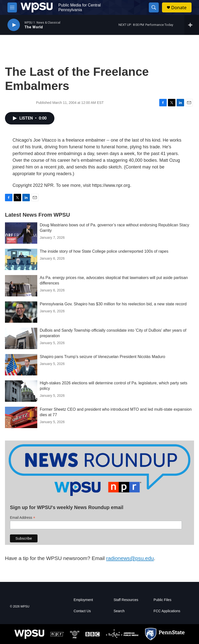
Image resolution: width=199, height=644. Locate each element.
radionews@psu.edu (130, 558)
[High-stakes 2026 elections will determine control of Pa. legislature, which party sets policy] (21, 391)
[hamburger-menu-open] (12, 7)
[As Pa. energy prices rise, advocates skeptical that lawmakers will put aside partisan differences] (21, 286)
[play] (14, 25)
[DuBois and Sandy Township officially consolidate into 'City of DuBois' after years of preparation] (21, 338)
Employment (83, 600)
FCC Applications (167, 611)
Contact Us (82, 611)
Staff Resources (126, 600)
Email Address (23, 518)
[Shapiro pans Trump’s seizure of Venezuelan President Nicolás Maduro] (21, 365)
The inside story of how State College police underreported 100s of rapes (104, 251)
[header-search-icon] (154, 7)
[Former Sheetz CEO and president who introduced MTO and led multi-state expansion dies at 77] (21, 417)
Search (119, 611)
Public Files (162, 600)
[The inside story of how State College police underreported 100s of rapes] (21, 259)
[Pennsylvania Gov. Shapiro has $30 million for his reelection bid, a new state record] (21, 312)
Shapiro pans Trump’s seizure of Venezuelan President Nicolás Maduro (102, 357)
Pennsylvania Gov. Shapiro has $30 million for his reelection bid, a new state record (113, 304)
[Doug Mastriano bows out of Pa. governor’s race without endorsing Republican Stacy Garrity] (21, 233)
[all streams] (192, 25)
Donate (179, 8)
